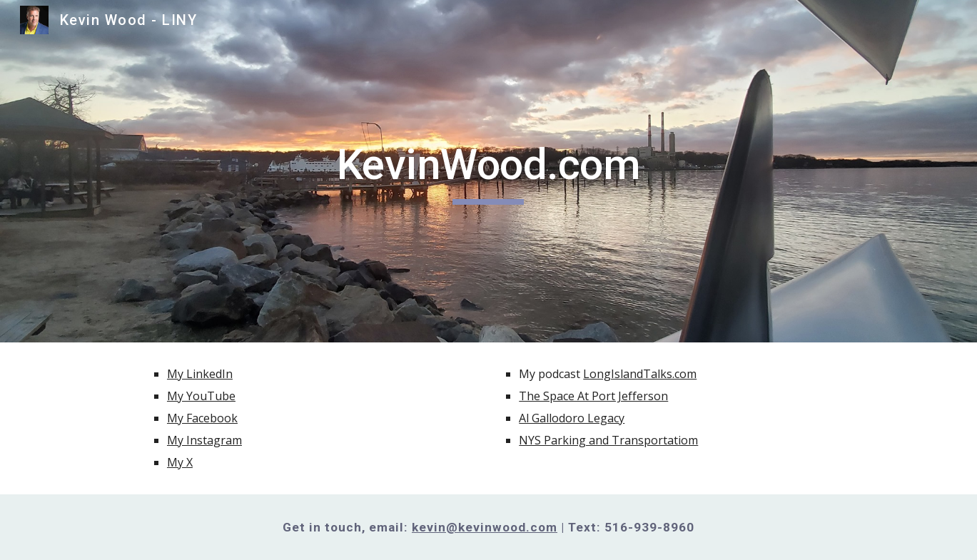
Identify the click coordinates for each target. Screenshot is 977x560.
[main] (489, 171)
